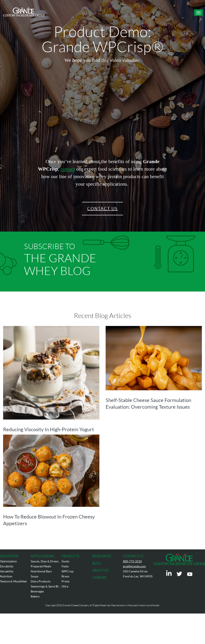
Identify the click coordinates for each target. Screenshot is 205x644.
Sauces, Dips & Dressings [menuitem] (46, 561)
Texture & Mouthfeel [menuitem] (13, 581)
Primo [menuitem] (66, 581)
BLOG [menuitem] (97, 563)
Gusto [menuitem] (65, 561)
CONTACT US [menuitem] (133, 556)
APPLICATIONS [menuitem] (42, 556)
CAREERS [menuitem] (99, 577)
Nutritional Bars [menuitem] (41, 571)
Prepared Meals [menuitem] (41, 566)
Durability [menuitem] (7, 566)
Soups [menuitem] (35, 576)
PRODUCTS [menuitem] (70, 556)
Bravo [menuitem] (65, 576)
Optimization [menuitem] (8, 561)
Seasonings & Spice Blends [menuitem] (46, 586)
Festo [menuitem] (65, 566)
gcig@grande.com (134, 566)
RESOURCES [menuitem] (102, 556)
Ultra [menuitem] (65, 586)
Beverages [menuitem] (37, 591)
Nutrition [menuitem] (6, 576)
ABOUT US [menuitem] (100, 570)
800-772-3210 (132, 561)
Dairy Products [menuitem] (41, 581)
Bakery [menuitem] (35, 596)
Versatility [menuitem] (7, 571)
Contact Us (102, 209)
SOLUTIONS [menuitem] (9, 556)
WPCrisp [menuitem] (68, 571)
